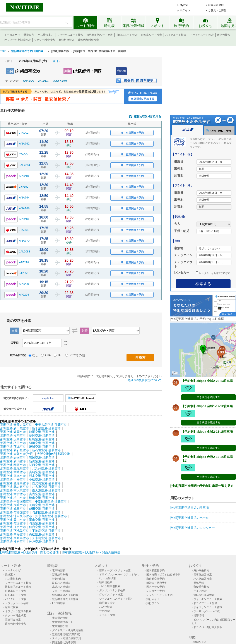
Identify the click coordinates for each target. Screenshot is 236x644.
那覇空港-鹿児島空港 (15, 483)
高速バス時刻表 (61, 587)
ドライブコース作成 (205, 603)
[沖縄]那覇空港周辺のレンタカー (193, 528)
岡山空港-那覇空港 (42, 520)
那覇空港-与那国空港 (15, 512)
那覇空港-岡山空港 (13, 520)
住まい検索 (200, 591)
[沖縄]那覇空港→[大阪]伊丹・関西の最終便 (91, 552)
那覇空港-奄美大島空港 (16, 425)
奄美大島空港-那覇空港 (51, 425)
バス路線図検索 (203, 579)
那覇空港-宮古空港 (13, 494)
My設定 (184, 5)
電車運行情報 (60, 618)
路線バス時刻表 (61, 583)
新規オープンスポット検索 (115, 570)
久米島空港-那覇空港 (46, 538)
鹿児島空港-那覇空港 (46, 483)
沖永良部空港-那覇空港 (51, 516)
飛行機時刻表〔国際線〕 (67, 599)
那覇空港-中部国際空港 (16, 501)
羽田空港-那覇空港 (42, 443)
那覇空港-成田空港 (13, 509)
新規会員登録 (216, 5)
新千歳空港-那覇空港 (46, 428)
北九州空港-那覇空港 (46, 468)
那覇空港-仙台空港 (13, 527)
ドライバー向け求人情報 (208, 627)
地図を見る (200, 642)
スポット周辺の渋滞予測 (67, 638)
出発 (10, 71)
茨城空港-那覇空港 (42, 447)
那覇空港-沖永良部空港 (16, 516)
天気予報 (199, 583)
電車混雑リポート (63, 622)
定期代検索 (224, 35)
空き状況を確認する (209, 397)
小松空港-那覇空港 (42, 479)
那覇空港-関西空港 (13, 465)
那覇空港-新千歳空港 (15, 428)
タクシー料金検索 (44, 40)
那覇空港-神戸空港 (13, 541)
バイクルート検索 (176, 35)
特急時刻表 (59, 579)
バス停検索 (106, 607)
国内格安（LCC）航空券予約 (163, 575)
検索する (203, 284)
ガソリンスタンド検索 (112, 590)
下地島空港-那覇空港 (46, 531)
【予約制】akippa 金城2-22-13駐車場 (207, 381)
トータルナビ (12, 35)
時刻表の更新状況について (145, 380)
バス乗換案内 (46, 35)
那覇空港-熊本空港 (13, 476)
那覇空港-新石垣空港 (15, 450)
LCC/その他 (60, 81)
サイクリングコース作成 (208, 607)
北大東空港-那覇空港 (46, 487)
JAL (60, 355)
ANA (48, 355)
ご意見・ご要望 (217, 10)
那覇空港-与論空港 (13, 523)
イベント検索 (107, 615)
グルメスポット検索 (111, 595)
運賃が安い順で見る (147, 117)
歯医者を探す (107, 603)
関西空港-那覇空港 (42, 465)
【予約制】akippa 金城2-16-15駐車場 (207, 432)
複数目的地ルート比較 (100, 35)
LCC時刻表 (59, 603)
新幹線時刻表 (60, 575)
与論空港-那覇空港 (42, 523)
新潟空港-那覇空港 (42, 461)
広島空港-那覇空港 (42, 439)
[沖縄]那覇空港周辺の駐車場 (190, 508)
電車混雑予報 (60, 626)
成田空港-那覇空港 (42, 509)
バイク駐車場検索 (110, 586)
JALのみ (43, 81)
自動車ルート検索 (127, 35)
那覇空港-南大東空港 (15, 490)
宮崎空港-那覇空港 (42, 472)
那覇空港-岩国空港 (13, 457)
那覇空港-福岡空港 (13, 435)
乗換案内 (29, 35)
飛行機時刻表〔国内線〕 (67, 595)
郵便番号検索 (201, 587)
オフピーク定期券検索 (17, 40)
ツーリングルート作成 (207, 611)
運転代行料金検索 (88, 40)
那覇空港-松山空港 (13, 498)
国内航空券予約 (156, 570)
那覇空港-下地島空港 (15, 531)
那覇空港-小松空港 (13, 479)
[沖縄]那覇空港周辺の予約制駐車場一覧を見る (202, 486)
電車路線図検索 (203, 575)
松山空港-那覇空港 (42, 498)
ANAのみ (28, 81)
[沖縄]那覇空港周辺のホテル (190, 518)
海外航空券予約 (156, 579)
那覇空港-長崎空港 (13, 505)
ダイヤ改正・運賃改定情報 (68, 630)
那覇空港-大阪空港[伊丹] (17, 454)
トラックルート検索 (202, 35)
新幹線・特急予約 (157, 583)
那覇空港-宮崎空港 (13, 472)
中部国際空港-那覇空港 (51, 501)
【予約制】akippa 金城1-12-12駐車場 (207, 406)
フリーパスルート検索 (70, 35)
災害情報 (199, 615)
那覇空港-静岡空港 (13, 432)
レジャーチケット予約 (159, 595)
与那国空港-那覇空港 (46, 512)
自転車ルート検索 (151, 35)
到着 (68, 71)
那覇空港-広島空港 (13, 439)
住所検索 (104, 611)
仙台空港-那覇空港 (42, 527)
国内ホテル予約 (156, 587)
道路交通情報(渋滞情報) (66, 634)
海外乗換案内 (201, 570)
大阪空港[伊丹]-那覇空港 (53, 454)
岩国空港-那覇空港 (42, 457)
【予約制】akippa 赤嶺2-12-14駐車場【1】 (207, 459)
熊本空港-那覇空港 (42, 476)
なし (35, 355)
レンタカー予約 (156, 591)
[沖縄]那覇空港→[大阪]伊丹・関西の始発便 (30, 552)
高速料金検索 (67, 40)
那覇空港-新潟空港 (13, 461)
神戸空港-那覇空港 (42, 541)
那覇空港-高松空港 (13, 534)
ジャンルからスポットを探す (116, 599)
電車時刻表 (59, 570)
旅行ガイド (153, 599)
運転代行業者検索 (204, 595)
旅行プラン (153, 603)
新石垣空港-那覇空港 (46, 450)
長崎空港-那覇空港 (42, 505)
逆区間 (121, 71)
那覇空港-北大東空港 (15, 487)
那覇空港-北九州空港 (15, 468)
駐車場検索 (106, 582)
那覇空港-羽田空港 (13, 443)
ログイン (185, 10)
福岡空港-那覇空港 (42, 435)
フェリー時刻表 (61, 591)
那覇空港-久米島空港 (15, 538)
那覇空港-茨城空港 (13, 447)
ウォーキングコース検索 (208, 599)
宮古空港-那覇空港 (42, 494)
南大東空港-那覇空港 (46, 490)
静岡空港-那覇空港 (42, 432)
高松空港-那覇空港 (42, 534)
